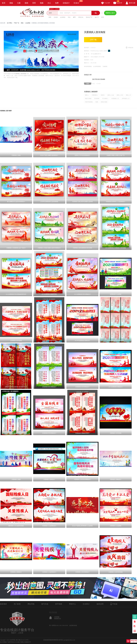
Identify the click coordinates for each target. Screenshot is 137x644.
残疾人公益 (111, 95)
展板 (22, 23)
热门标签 (17, 604)
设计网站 (10, 23)
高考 (103, 17)
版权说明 (100, 604)
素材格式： (87, 51)
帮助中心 (72, 604)
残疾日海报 (88, 99)
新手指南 (59, 604)
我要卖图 (135, 617)
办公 (49, 3)
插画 (26, 3)
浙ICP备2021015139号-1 (22, 640)
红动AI (77, 2)
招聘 (50, 17)
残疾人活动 (120, 95)
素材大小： (87, 63)
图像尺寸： (87, 57)
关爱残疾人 (95, 95)
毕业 (69, 17)
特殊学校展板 (89, 102)
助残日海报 (104, 102)
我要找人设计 (110, 13)
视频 (42, 3)
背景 (34, 3)
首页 (4, 3)
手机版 (114, 604)
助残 (97, 102)
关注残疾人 (105, 99)
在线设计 (66, 3)
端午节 (97, 17)
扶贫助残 (97, 99)
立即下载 (93, 40)
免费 (57, 3)
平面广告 (16, 23)
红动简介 (86, 604)
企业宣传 (63, 17)
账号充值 (45, 604)
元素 (19, 3)
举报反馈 (131, 48)
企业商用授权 (97, 66)
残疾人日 (128, 95)
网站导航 (31, 604)
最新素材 (3, 604)
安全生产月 (89, 17)
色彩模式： (87, 60)
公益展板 (28, 23)
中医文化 (81, 17)
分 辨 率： (87, 54)
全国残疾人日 (115, 99)
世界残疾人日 (126, 99)
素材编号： (87, 48)
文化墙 (56, 17)
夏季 (74, 17)
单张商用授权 (88, 66)
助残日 (103, 95)
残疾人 (87, 95)
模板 (11, 3)
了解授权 (105, 66)
